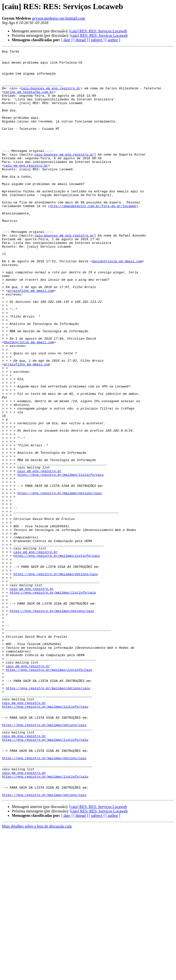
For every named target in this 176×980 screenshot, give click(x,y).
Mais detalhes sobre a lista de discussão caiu (37, 976)
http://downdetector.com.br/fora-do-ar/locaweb (93, 238)
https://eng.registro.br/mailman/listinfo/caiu (60, 560)
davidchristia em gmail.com (117, 304)
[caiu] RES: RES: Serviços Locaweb (98, 31)
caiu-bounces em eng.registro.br (51, 96)
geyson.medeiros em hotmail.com (59, 18)
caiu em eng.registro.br (26, 189)
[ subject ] (97, 40)
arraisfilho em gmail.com (31, 339)
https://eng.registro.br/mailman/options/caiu (59, 582)
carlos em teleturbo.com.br (29, 101)
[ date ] (67, 40)
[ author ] (113, 40)
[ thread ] (81, 40)
